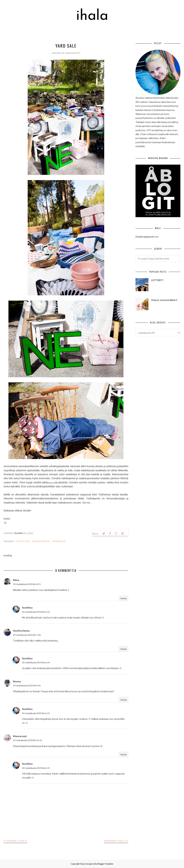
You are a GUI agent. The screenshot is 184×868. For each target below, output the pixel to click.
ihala (92, 16)
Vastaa (124, 598)
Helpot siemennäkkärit (164, 300)
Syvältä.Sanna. (21, 631)
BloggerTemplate (105, 864)
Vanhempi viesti (115, 841)
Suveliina (27, 608)
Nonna (17, 681)
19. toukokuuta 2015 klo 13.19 (27, 740)
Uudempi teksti (17, 841)
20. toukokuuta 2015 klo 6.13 (36, 612)
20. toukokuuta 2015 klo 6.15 (36, 713)
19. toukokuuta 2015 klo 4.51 (27, 584)
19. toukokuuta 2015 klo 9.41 (27, 685)
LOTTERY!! (157, 280)
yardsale (59, 541)
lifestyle (23, 541)
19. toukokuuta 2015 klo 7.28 (27, 635)
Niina (16, 580)
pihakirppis (41, 541)
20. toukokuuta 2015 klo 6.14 (36, 662)
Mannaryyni (20, 736)
